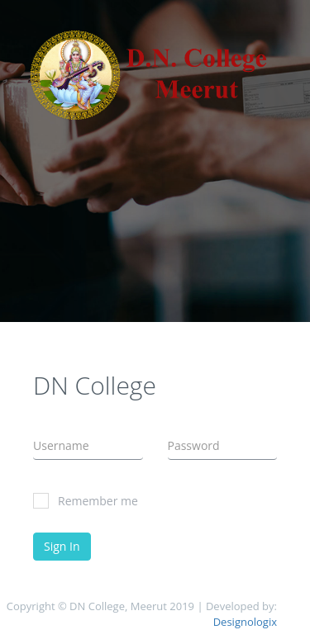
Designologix (245, 622)
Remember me (86, 501)
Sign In (62, 546)
